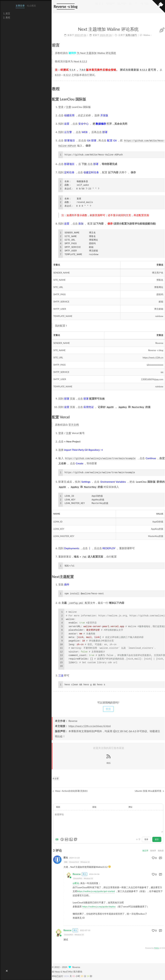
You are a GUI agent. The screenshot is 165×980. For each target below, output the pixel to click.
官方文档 (74, 425)
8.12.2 (143, 70)
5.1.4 (72, 70)
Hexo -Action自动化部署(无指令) (70, 791)
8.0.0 (58, 75)
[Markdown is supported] (58, 839)
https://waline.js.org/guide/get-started (96, 891)
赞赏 (108, 709)
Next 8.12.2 (80, 61)
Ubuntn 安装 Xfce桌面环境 (149, 791)
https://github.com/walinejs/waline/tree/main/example (100, 458)
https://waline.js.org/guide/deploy (99, 906)
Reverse (77, 874)
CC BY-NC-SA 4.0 (125, 731)
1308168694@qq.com (152, 379)
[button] (7, 971)
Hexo (57, 972)
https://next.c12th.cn (153, 357)
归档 (133, 7)
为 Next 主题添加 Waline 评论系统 (96, 53)
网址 (131, 807)
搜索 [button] (145, 7)
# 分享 (56, 779)
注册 (68, 107)
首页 (99, 7)
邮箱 (94, 807)
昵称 (58, 807)
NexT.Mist (68, 972)
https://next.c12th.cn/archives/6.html (90, 726)
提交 (157, 839)
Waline (156, 948)
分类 (122, 7)
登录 (61, 107)
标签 (110, 7)
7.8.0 (82, 70)
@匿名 (76, 883)
